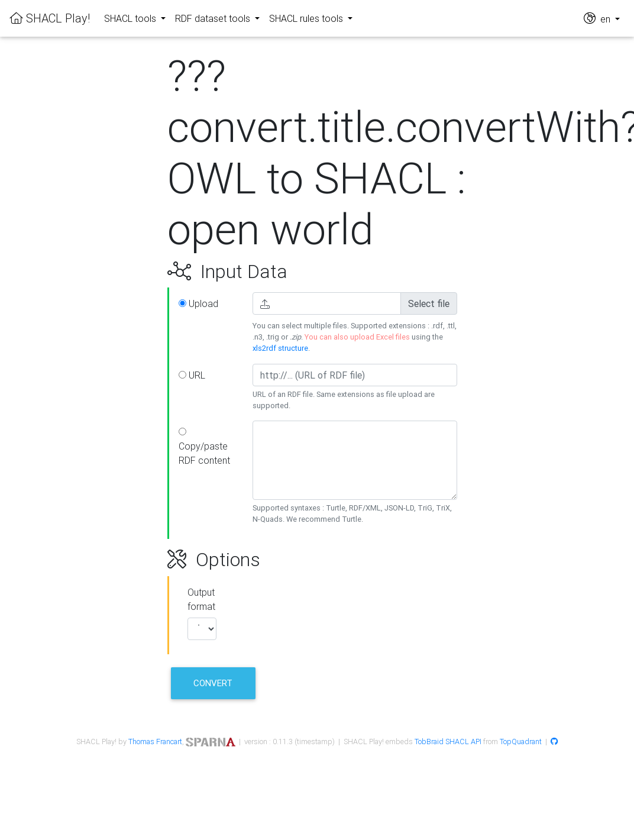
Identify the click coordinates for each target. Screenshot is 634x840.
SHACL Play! (50, 18)
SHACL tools (131, 18)
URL (192, 375)
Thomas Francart (155, 742)
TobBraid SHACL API (448, 742)
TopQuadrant (521, 742)
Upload (198, 303)
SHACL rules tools (307, 18)
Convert (213, 683)
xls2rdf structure (280, 348)
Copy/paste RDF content (204, 447)
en (598, 18)
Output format (201, 599)
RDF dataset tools (214, 18)
